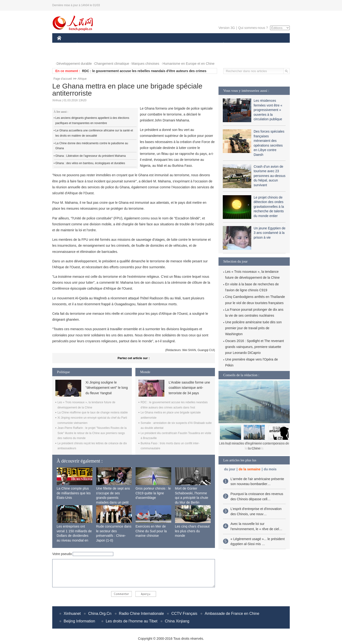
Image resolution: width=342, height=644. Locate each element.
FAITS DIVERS (195, 45)
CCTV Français (184, 614)
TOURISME (260, 45)
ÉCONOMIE (86, 45)
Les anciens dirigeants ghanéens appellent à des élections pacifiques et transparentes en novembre (92, 120)
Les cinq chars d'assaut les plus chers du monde (192, 531)
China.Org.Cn (100, 614)
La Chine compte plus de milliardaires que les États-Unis (74, 493)
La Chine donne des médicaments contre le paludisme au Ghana (92, 146)
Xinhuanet (72, 614)
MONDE (107, 45)
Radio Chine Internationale (141, 614)
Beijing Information (79, 621)
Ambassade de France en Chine (232, 614)
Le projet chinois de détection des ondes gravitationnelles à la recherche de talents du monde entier (269, 207)
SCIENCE (148, 45)
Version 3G (227, 28)
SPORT (240, 45)
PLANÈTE (221, 45)
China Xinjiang (177, 621)
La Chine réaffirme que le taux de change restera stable (93, 412)
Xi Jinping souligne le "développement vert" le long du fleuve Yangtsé (107, 388)
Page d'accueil (63, 79)
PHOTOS (67, 54)
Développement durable (74, 64)
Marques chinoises (145, 64)
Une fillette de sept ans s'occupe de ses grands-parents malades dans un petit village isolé (113, 498)
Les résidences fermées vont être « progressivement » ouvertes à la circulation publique (268, 110)
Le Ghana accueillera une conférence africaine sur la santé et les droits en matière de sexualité (94, 133)
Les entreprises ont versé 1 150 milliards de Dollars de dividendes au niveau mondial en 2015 (74, 536)
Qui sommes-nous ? (253, 28)
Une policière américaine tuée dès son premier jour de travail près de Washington (253, 328)
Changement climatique (112, 64)
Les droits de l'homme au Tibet (131, 621)
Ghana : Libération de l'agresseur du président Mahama (90, 156)
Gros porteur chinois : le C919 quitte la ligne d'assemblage (153, 493)
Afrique (82, 79)
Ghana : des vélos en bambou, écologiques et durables (90, 163)
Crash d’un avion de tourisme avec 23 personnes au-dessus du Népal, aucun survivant (270, 176)
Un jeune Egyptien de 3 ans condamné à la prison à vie (270, 233)
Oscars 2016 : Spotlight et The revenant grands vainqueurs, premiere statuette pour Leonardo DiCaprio (254, 347)
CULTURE (170, 45)
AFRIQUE (127, 45)
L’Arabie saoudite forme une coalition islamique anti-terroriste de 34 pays (189, 388)
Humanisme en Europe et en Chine (188, 64)
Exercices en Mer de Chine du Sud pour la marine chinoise (151, 531)
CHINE (65, 45)
